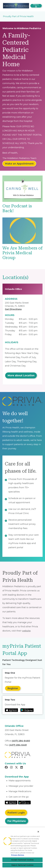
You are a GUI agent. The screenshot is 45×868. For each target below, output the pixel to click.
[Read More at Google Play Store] (24, 802)
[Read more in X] (17, 768)
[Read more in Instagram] (12, 768)
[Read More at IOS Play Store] (11, 802)
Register (13, 688)
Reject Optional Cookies (22, 865)
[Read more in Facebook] (7, 768)
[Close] (38, 832)
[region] (22, 848)
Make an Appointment (19, 164)
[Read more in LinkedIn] (22, 768)
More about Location (21, 375)
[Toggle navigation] (36, 6)
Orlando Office (13, 289)
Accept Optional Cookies (23, 860)
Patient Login (16, 813)
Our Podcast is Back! (17, 208)
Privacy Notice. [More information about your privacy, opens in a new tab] (18, 855)
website (26, 631)
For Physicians (17, 821)
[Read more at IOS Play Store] (11, 710)
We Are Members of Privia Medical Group (22, 253)
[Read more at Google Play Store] (27, 710)
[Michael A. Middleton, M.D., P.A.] (16, 6)
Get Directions (13, 309)
